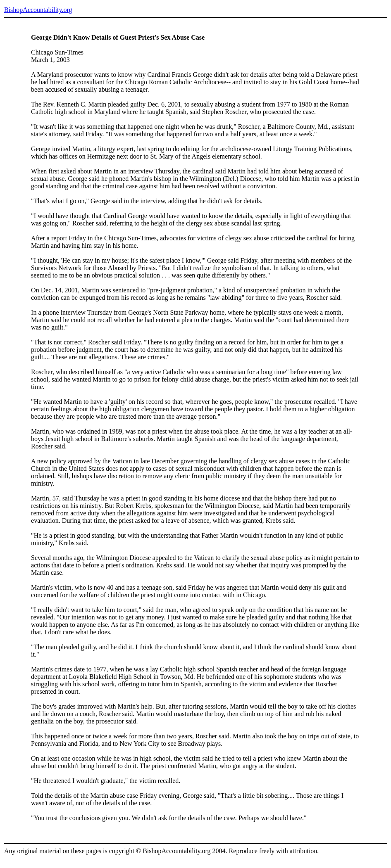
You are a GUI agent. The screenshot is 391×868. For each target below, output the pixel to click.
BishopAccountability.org (38, 10)
